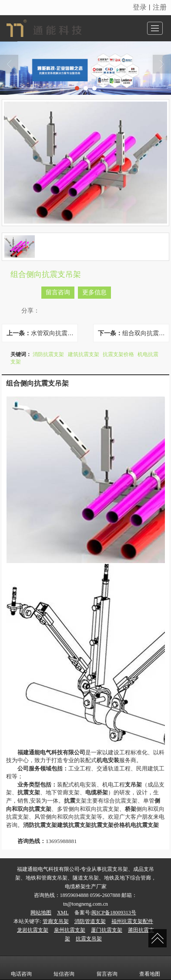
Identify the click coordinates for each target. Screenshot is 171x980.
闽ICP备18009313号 (114, 913)
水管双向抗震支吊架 (54, 333)
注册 (160, 7)
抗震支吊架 (89, 939)
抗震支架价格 (118, 354)
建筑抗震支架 (84, 354)
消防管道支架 (90, 921)
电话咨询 (21, 968)
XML (63, 913)
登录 (140, 7)
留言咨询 (58, 292)
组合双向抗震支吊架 (146, 333)
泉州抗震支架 (70, 930)
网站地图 (41, 913)
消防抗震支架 (48, 354)
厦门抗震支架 (107, 930)
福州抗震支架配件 (132, 921)
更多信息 (94, 292)
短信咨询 (64, 968)
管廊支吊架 (56, 921)
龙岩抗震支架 (33, 930)
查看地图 (150, 968)
